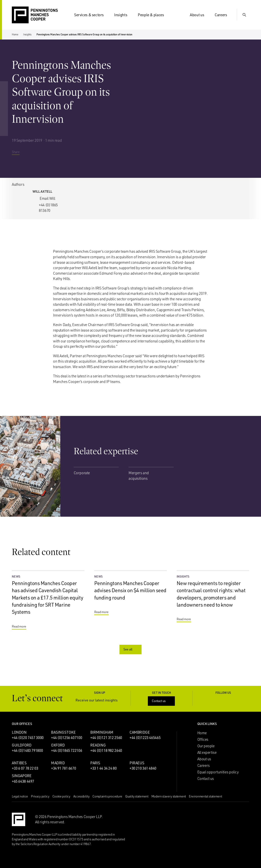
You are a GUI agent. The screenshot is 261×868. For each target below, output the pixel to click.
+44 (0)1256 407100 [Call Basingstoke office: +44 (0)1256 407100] (67, 738)
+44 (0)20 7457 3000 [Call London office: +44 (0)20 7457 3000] (28, 738)
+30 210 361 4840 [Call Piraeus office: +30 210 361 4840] (143, 768)
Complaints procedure (107, 796)
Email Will (47, 198)
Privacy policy (40, 796)
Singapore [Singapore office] (22, 776)
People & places (153, 15)
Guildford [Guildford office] (22, 745)
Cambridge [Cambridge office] (140, 732)
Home (15, 34)
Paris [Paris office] (95, 763)
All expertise (207, 752)
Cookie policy (61, 796)
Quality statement (137, 796)
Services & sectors (91, 15)
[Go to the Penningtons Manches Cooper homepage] (35, 15)
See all (131, 649)
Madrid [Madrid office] (58, 763)
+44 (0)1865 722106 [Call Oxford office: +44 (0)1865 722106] (67, 750)
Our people (206, 746)
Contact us (162, 701)
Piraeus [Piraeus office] (137, 763)
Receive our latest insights (100, 700)
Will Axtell (42, 191)
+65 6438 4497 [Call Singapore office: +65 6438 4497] (23, 781)
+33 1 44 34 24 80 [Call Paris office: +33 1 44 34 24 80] (103, 768)
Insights (123, 15)
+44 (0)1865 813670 (48, 208)
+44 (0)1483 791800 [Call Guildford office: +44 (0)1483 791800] (27, 750)
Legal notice (20, 796)
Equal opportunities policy (218, 772)
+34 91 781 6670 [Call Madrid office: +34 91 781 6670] (63, 768)
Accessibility (82, 796)
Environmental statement (206, 796)
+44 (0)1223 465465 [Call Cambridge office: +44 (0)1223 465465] (145, 738)
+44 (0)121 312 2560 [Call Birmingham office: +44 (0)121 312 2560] (106, 738)
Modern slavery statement (169, 796)
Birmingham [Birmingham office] (102, 732)
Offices (203, 739)
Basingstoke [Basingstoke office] (63, 732)
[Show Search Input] (244, 15)
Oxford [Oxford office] (58, 745)
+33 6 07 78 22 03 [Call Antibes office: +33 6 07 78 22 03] (25, 768)
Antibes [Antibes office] (19, 763)
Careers (223, 15)
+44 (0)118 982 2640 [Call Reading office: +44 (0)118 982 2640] (106, 750)
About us (199, 15)
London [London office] (19, 732)
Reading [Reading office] (98, 745)
